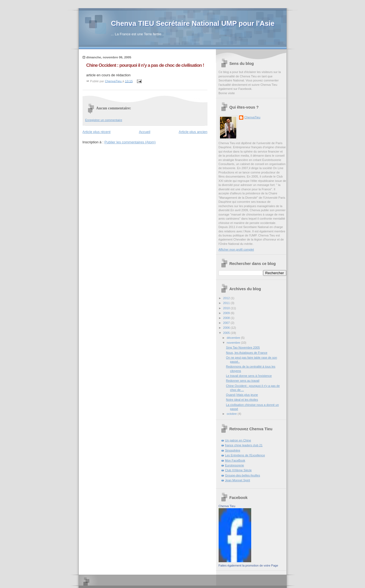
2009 (227, 313)
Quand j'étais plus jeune (242, 395)
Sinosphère (233, 450)
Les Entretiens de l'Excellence (245, 455)
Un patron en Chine (238, 440)
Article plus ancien (193, 132)
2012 (227, 298)
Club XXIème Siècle (238, 470)
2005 (227, 333)
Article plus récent (97, 132)
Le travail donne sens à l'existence (249, 376)
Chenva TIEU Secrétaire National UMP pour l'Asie (193, 23)
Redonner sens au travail (243, 381)
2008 (227, 318)
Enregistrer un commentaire (104, 120)
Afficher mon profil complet (236, 249)
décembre (234, 338)
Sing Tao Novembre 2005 (243, 347)
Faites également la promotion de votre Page (248, 565)
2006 (227, 328)
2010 (227, 308)
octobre (232, 414)
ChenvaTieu (252, 117)
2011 (227, 303)
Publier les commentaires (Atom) (130, 142)
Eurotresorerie (235, 465)
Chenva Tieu (227, 506)
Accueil (144, 132)
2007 (227, 323)
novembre (234, 343)
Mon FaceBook (235, 460)
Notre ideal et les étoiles (242, 400)
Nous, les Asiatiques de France (247, 353)
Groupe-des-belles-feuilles (243, 475)
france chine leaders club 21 (244, 445)
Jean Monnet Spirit (238, 480)
